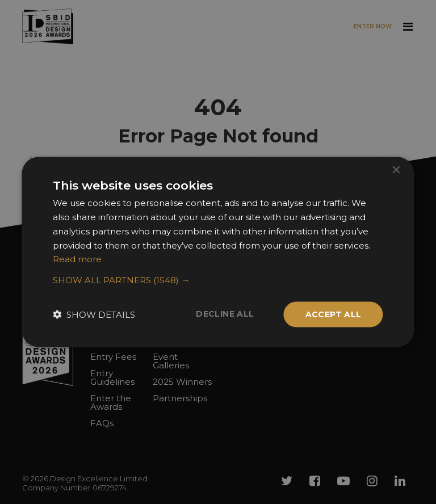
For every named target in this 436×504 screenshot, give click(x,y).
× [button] (396, 171)
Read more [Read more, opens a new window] (77, 259)
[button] (218, 280)
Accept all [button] (334, 314)
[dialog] (218, 252)
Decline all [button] (225, 314)
